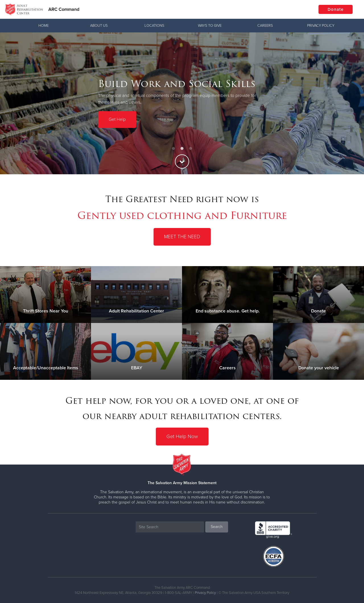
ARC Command (64, 9)
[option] (182, 103)
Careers (265, 26)
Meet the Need (182, 237)
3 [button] (191, 149)
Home (44, 26)
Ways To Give (210, 26)
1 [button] (173, 149)
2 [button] (182, 149)
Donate (336, 9)
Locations (154, 26)
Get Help (117, 119)
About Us (99, 26)
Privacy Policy (321, 26)
